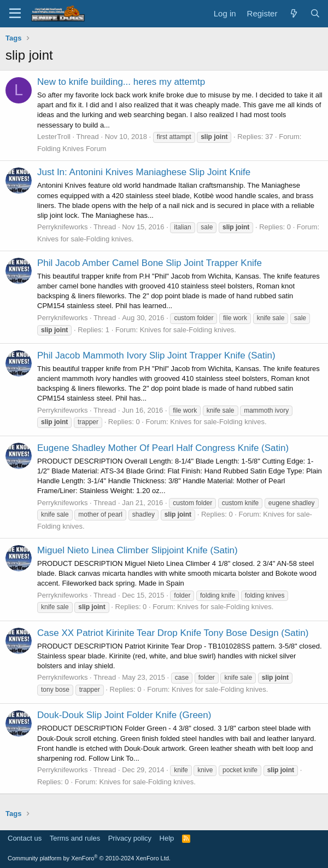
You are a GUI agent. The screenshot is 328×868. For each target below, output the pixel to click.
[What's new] (293, 13)
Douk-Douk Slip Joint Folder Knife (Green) (124, 715)
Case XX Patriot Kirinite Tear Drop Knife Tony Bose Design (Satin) (173, 633)
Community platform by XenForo (89, 858)
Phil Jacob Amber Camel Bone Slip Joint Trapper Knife (150, 263)
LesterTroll (54, 137)
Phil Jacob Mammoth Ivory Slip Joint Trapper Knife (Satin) (156, 355)
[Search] (315, 13)
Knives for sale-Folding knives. (85, 239)
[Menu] (15, 14)
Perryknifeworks (62, 227)
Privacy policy (130, 838)
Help (167, 838)
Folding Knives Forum (72, 149)
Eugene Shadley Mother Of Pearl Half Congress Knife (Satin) (163, 448)
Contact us (25, 838)
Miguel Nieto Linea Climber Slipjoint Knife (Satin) (137, 550)
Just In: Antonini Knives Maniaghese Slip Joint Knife (144, 172)
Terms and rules (75, 838)
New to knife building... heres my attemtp (121, 82)
